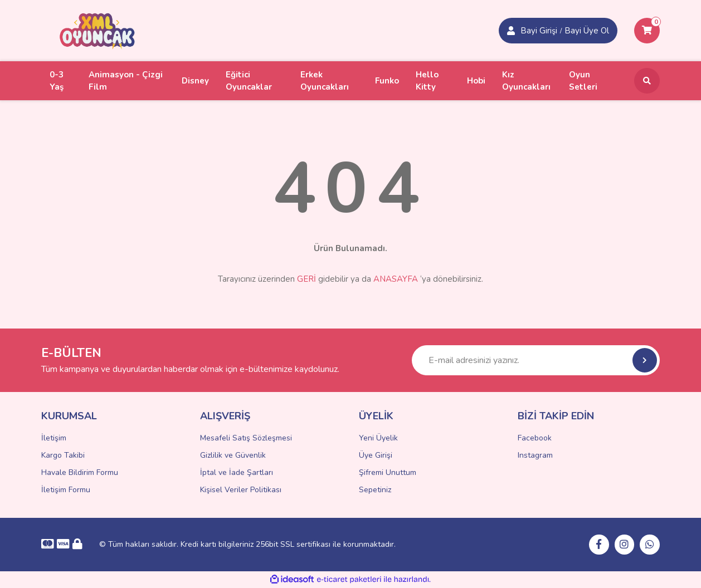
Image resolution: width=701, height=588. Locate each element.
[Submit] (645, 360)
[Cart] (647, 31)
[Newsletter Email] (536, 360)
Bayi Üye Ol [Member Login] (587, 31)
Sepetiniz (375, 490)
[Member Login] (511, 31)
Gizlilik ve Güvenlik (233, 455)
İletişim (54, 438)
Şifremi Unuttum (388, 472)
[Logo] (98, 30)
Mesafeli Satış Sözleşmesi (246, 438)
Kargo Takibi (63, 455)
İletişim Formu (66, 490)
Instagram (535, 455)
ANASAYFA (396, 279)
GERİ (306, 279)
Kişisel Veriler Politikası (241, 490)
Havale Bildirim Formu (80, 472)
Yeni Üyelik (378, 438)
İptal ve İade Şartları (237, 472)
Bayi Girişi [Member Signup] (539, 31)
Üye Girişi (376, 455)
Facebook (535, 438)
